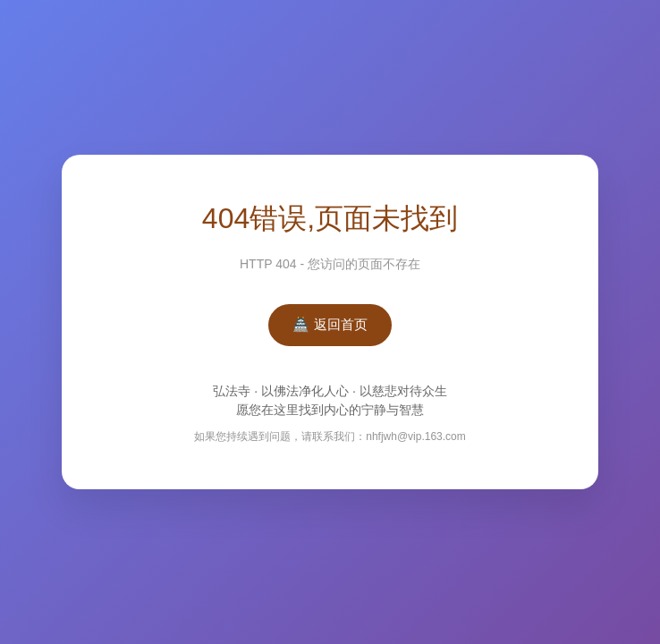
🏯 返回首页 (330, 324)
